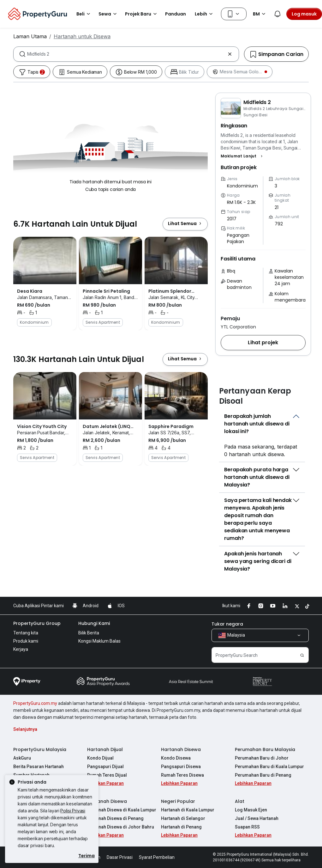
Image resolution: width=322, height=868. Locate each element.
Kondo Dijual (100, 758)
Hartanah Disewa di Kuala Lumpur (122, 810)
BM (260, 14)
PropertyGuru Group (37, 623)
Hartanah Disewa (181, 749)
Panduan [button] (176, 14)
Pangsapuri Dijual (105, 767)
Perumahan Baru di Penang (263, 775)
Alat (240, 801)
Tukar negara (227, 624)
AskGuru (22, 758)
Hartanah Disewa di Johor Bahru (121, 827)
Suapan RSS (247, 827)
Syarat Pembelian (157, 857)
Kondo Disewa (176, 758)
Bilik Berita (89, 633)
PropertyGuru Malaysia (40, 749)
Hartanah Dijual (105, 749)
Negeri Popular (178, 801)
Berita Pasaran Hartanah (39, 767)
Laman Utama (30, 36)
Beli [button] (84, 14)
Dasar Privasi (120, 857)
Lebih (205, 14)
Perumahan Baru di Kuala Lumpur (269, 767)
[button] (242, 156)
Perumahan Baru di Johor (262, 758)
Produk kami (26, 641)
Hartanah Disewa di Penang (115, 818)
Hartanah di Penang (181, 827)
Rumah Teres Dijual (107, 775)
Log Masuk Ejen (251, 810)
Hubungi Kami (94, 623)
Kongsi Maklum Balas (99, 641)
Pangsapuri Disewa (181, 767)
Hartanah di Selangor (183, 818)
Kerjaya (21, 649)
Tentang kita (26, 633)
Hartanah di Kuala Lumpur (188, 810)
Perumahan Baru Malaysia (265, 749)
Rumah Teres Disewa (182, 775)
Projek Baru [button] (142, 14)
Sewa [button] (109, 14)
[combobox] (126, 54)
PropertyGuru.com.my (35, 703)
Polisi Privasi (73, 811)
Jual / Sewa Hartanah (257, 818)
